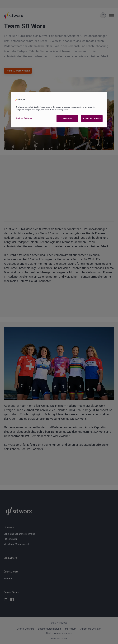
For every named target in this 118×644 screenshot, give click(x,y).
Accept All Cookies (92, 118)
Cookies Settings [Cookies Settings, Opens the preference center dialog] (24, 118)
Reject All (67, 118)
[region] (59, 110)
